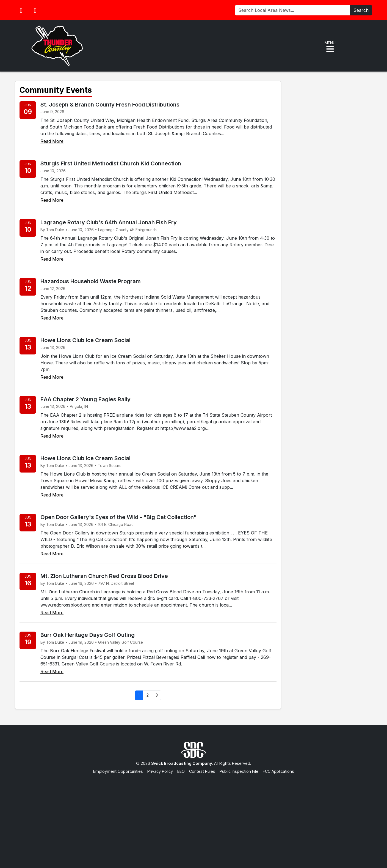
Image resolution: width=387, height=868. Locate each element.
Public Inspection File (239, 771)
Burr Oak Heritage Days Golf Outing (88, 635)
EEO (181, 771)
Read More (52, 141)
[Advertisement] (193, 816)
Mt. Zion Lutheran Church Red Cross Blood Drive (104, 576)
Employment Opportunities (118, 771)
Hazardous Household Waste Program (91, 281)
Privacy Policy (160, 771)
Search (361, 10)
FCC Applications (278, 771)
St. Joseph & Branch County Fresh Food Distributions (110, 105)
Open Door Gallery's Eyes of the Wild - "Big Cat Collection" (119, 517)
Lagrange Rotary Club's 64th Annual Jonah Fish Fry (109, 222)
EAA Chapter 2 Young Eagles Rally (85, 399)
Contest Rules (202, 771)
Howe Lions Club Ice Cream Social (85, 340)
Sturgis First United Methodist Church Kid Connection (111, 163)
